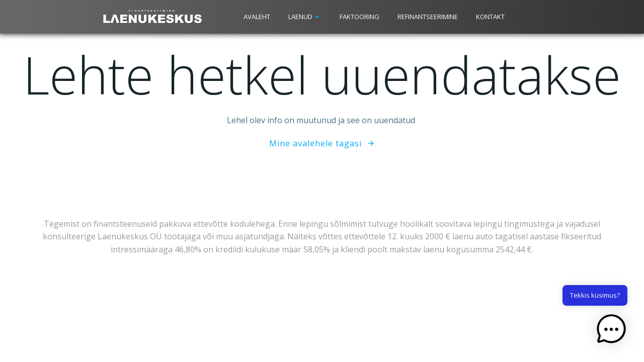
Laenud (305, 17)
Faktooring (359, 17)
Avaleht (257, 17)
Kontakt (490, 17)
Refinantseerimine (428, 17)
